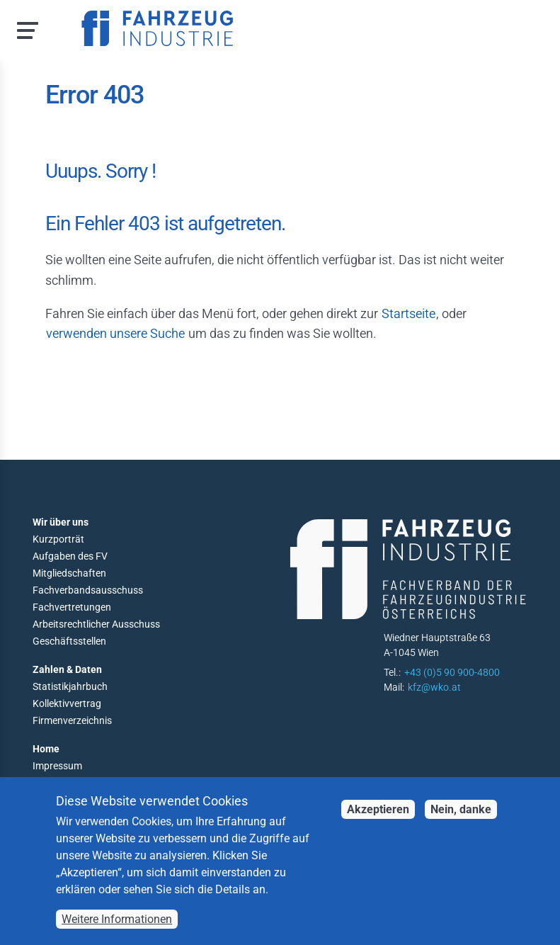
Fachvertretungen (72, 607)
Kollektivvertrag (67, 703)
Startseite (408, 313)
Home (46, 749)
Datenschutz (61, 783)
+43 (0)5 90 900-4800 (452, 672)
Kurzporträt (58, 539)
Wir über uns (61, 522)
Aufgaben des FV (70, 556)
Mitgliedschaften (69, 573)
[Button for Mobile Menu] (23, 29)
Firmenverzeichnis (72, 720)
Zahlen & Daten (67, 669)
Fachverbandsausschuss (88, 590)
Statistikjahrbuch (70, 686)
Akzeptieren (378, 821)
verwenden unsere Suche (115, 333)
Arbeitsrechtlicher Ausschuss (96, 624)
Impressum (57, 766)
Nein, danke (461, 821)
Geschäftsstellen (69, 641)
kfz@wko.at (434, 687)
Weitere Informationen (117, 931)
